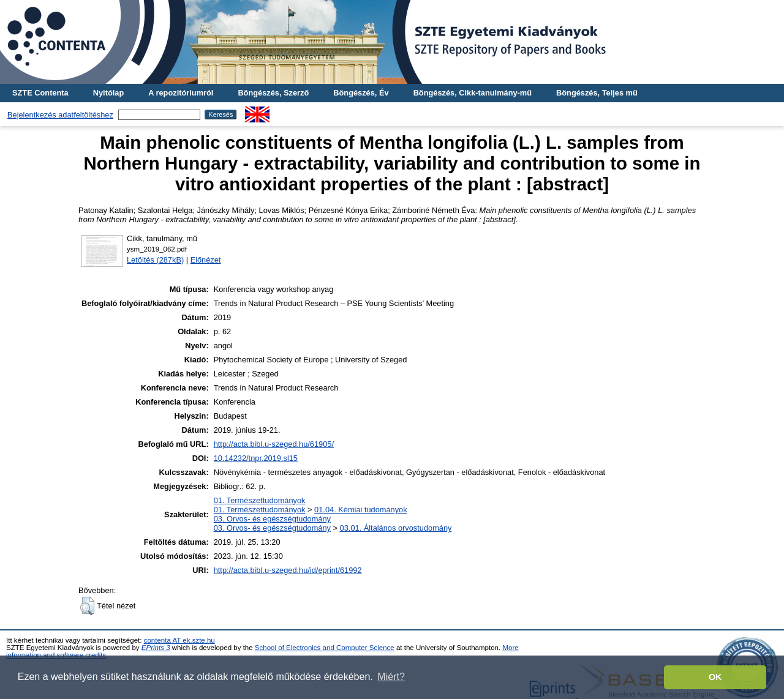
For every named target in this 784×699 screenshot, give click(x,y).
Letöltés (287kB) (155, 260)
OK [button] (715, 677)
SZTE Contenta (40, 93)
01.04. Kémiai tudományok (361, 510)
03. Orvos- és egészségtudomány (272, 519)
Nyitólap (108, 93)
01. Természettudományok (260, 500)
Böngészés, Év (361, 93)
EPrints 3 (156, 648)
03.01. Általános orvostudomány (396, 528)
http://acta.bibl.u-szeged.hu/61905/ (274, 444)
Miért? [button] (391, 677)
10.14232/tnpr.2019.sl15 (256, 458)
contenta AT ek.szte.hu (179, 640)
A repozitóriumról (181, 93)
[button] (87, 606)
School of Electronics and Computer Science (325, 648)
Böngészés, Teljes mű (597, 93)
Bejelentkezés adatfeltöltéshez (60, 115)
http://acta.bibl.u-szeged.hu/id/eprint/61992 (288, 570)
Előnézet (206, 260)
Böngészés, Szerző (273, 93)
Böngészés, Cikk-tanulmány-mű (473, 93)
